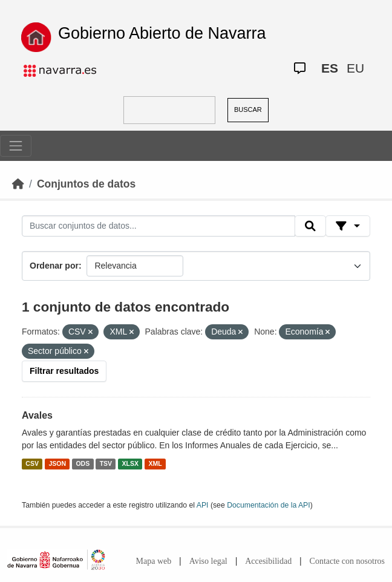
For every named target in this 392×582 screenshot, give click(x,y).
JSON (57, 463)
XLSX (130, 463)
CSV (32, 463)
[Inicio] (18, 184)
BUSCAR (248, 110)
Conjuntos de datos (86, 184)
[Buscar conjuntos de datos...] (158, 226)
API (203, 505)
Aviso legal (208, 561)
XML (155, 463)
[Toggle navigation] (16, 146)
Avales (37, 415)
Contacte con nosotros (347, 561)
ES (330, 68)
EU (355, 68)
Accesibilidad (268, 561)
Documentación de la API (269, 505)
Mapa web (154, 561)
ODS (83, 463)
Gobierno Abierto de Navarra (162, 33)
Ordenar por (54, 266)
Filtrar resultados (64, 371)
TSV (106, 463)
